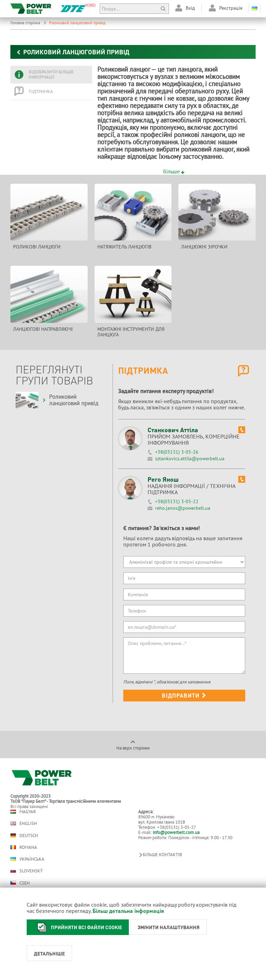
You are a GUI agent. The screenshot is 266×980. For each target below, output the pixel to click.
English (24, 823)
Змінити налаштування (169, 927)
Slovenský (26, 871)
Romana (24, 847)
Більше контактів (160, 855)
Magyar (23, 812)
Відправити (184, 695)
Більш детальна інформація (128, 911)
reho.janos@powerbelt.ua (183, 508)
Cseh (20, 883)
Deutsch (24, 835)
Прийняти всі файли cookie (78, 927)
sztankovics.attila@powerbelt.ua (190, 459)
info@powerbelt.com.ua (176, 832)
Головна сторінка (28, 23)
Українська (27, 859)
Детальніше (49, 953)
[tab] (51, 75)
